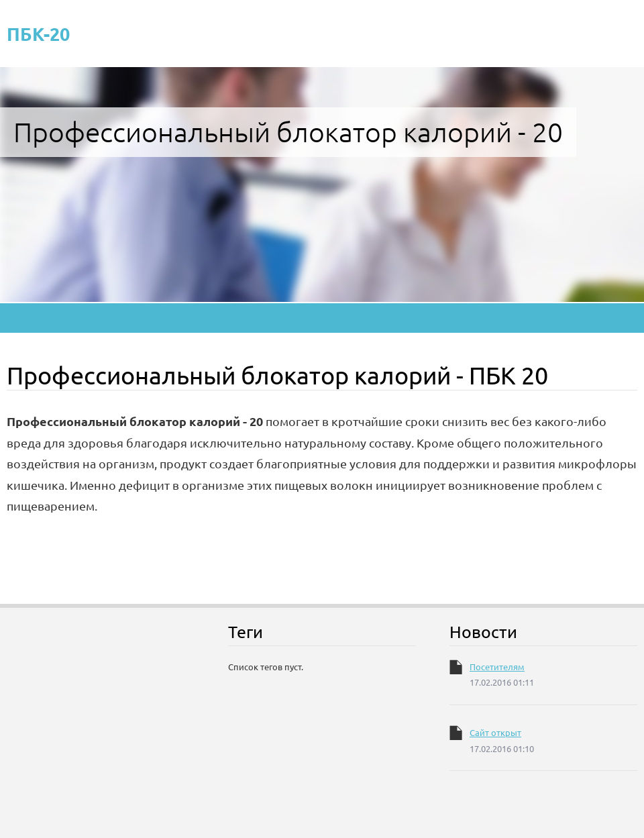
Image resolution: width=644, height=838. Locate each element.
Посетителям (497, 667)
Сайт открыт (495, 732)
